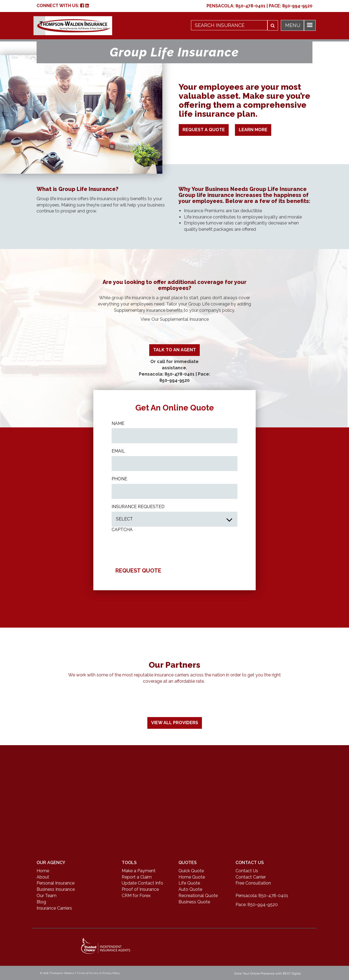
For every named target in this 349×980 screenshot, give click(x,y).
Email (118, 451)
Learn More (253, 130)
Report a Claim (137, 877)
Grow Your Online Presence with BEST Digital (267, 973)
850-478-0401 (250, 6)
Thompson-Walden (62, 973)
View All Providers (175, 723)
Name (118, 423)
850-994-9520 (297, 6)
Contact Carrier (251, 877)
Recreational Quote (198, 896)
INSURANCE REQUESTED (138, 507)
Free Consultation (253, 883)
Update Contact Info (142, 883)
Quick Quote (191, 871)
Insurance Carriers (54, 908)
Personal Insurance (56, 883)
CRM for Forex (136, 896)
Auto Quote (190, 889)
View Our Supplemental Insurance (175, 319)
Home (43, 871)
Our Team (47, 896)
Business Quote (194, 902)
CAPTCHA (122, 530)
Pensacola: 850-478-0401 (167, 374)
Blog (41, 902)
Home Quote (192, 877)
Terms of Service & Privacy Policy (98, 973)
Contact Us (247, 871)
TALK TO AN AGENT (175, 350)
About (43, 877)
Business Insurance (56, 889)
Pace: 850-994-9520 (257, 905)
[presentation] (153, 545)
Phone (119, 479)
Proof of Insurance (140, 889)
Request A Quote (204, 130)
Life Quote (189, 883)
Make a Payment (139, 871)
